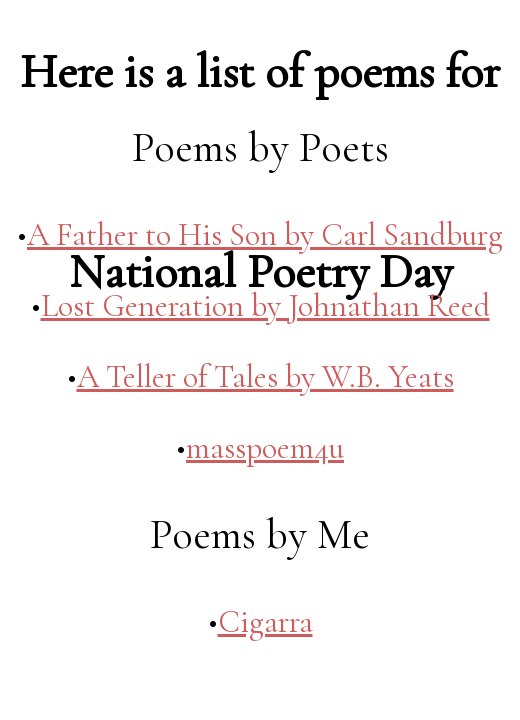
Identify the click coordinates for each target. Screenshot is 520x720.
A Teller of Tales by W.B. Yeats (265, 376)
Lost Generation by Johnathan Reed (265, 305)
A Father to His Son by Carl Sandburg (265, 234)
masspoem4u (265, 447)
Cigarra (265, 621)
